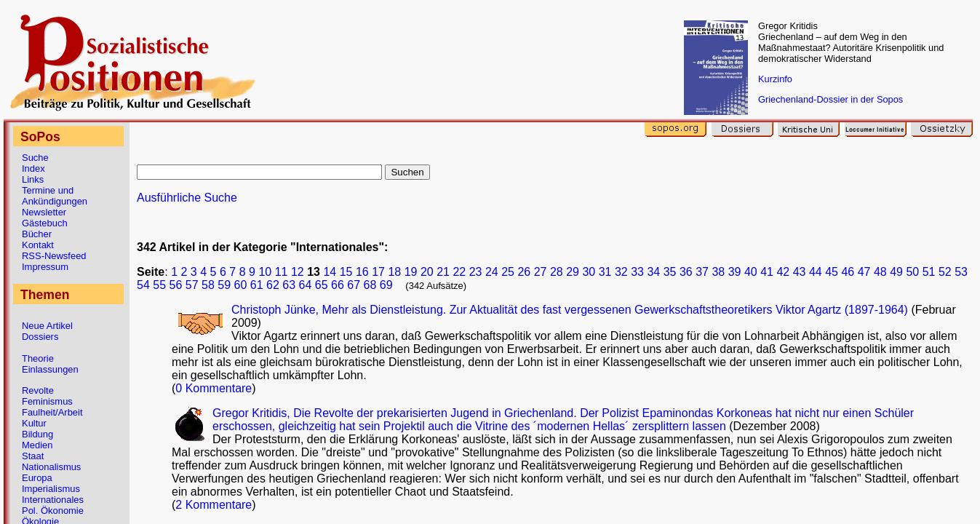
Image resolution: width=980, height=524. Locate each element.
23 (476, 272)
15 (346, 272)
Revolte (38, 390)
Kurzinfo (775, 79)
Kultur (34, 423)
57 (192, 285)
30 (589, 272)
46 (848, 272)
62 (273, 285)
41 (767, 272)
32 (621, 272)
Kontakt (38, 245)
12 (298, 272)
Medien (37, 445)
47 (864, 272)
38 (718, 272)
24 (492, 272)
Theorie (38, 358)
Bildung (37, 434)
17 (378, 272)
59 (224, 285)
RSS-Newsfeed (54, 256)
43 (800, 272)
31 (605, 272)
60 (241, 285)
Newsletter (44, 212)
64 (306, 285)
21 (443, 272)
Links (33, 179)
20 (427, 272)
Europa (37, 478)
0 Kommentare (214, 388)
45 (832, 272)
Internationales (53, 500)
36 (686, 272)
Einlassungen (50, 369)
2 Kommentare (214, 505)
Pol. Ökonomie (53, 511)
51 (929, 272)
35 (670, 272)
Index (33, 168)
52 (945, 272)
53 (961, 272)
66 (338, 285)
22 (459, 272)
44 (816, 272)
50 (912, 272)
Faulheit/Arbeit (52, 412)
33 (637, 272)
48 (880, 272)
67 (354, 285)
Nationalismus (51, 467)
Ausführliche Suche (187, 198)
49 (896, 272)
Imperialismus (51, 489)
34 (653, 272)
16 (362, 272)
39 (735, 272)
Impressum (45, 267)
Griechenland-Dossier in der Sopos (830, 99)
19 (411, 272)
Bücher (37, 234)
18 (394, 272)
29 (573, 272)
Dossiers (40, 337)
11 (282, 272)
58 (208, 285)
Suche (35, 158)
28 (557, 272)
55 (159, 285)
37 (702, 272)
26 (524, 272)
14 (330, 272)
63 (289, 285)
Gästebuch (45, 223)
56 (176, 285)
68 (370, 285)
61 (257, 285)
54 (143, 285)
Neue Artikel (47, 326)
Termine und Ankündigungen (55, 196)
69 (386, 285)
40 (751, 272)
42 (783, 272)
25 (508, 272)
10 (265, 272)
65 (322, 285)
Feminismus (47, 401)
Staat (33, 456)
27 (541, 272)
